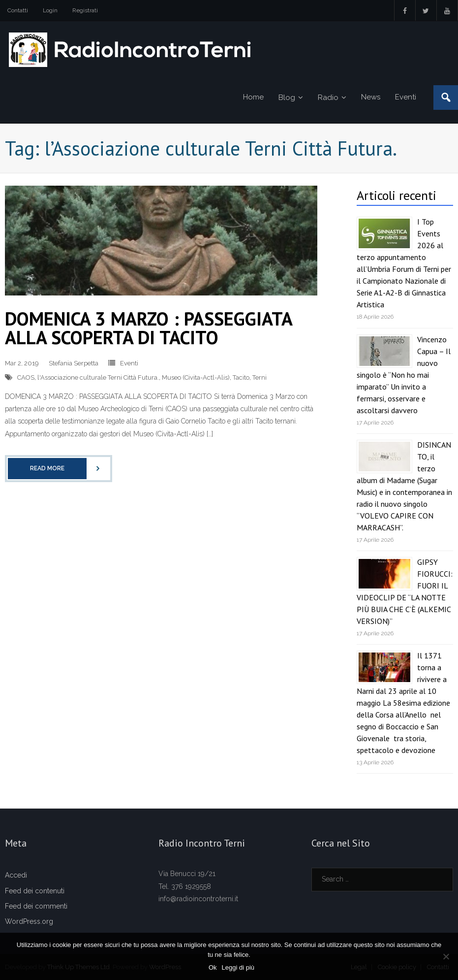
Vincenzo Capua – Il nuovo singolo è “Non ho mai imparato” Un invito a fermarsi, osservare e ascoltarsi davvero (404, 375)
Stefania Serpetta (74, 363)
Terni (260, 377)
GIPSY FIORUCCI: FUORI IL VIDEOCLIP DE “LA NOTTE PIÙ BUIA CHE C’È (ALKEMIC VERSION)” (405, 591)
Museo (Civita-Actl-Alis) (196, 377)
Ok (213, 967)
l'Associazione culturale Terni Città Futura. (98, 377)
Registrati (85, 10)
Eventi (129, 363)
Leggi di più (238, 967)
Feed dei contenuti (35, 891)
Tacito (241, 377)
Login (50, 10)
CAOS (26, 377)
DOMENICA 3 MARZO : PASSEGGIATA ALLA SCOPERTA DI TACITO (148, 328)
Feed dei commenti (36, 906)
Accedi (16, 875)
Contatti (18, 10)
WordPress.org (29, 921)
